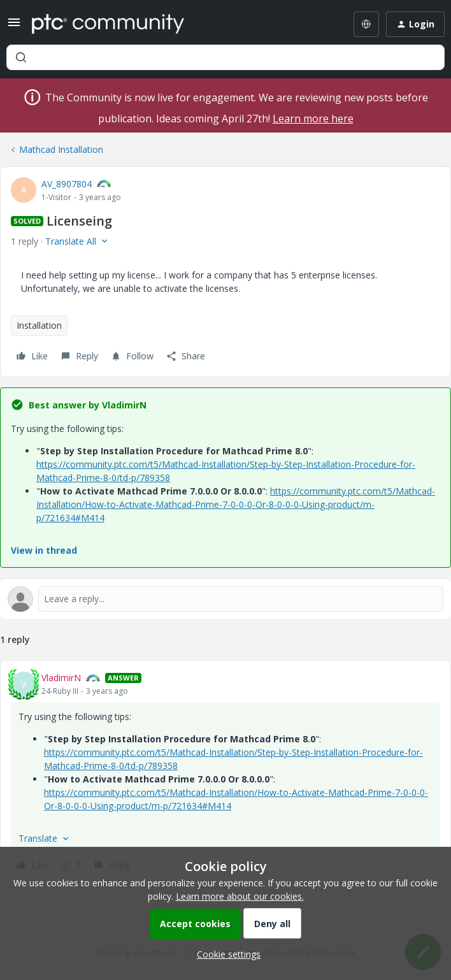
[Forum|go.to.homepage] (108, 24)
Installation (39, 325)
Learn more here (313, 119)
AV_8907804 (67, 184)
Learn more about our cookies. (240, 896)
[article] (226, 773)
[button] (14, 26)
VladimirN (61, 678)
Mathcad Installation (61, 149)
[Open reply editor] (226, 599)
